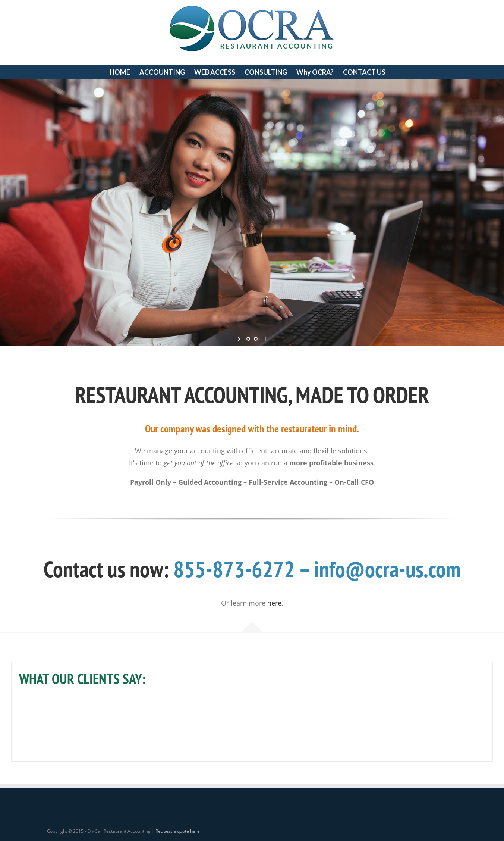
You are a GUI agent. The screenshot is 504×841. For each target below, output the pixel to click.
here (274, 603)
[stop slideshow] (264, 339)
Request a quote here (178, 831)
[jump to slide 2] (256, 339)
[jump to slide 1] (248, 339)
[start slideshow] (240, 339)
